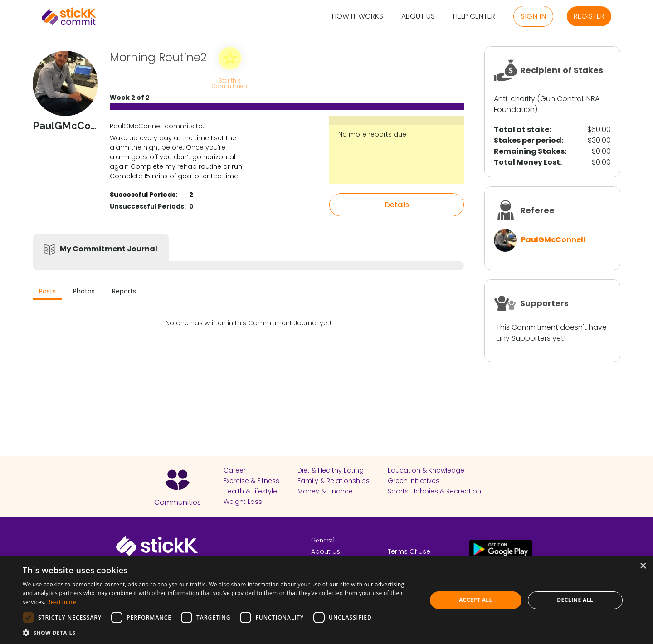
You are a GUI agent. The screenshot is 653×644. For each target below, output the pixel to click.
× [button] (643, 566)
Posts (47, 291)
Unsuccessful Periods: (148, 206)
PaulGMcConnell (553, 240)
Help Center (474, 17)
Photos (84, 291)
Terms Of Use (409, 551)
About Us (418, 17)
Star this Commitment (230, 83)
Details (397, 205)
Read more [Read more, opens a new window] (62, 602)
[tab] (47, 292)
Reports (124, 291)
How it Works (358, 17)
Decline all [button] (575, 600)
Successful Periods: (144, 195)
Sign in (533, 16)
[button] (219, 633)
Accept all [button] (476, 600)
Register (589, 16)
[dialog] (326, 600)
